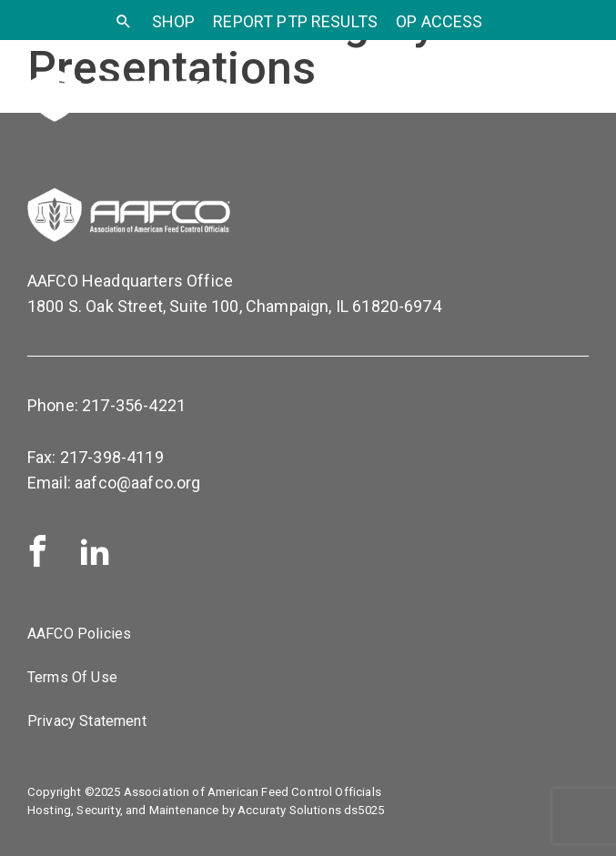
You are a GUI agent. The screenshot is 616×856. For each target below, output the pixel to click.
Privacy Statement (87, 721)
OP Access (439, 21)
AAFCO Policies (79, 634)
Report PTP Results (295, 21)
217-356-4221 (134, 405)
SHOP (174, 21)
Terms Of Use (72, 677)
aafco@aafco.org (137, 483)
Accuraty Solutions (289, 810)
